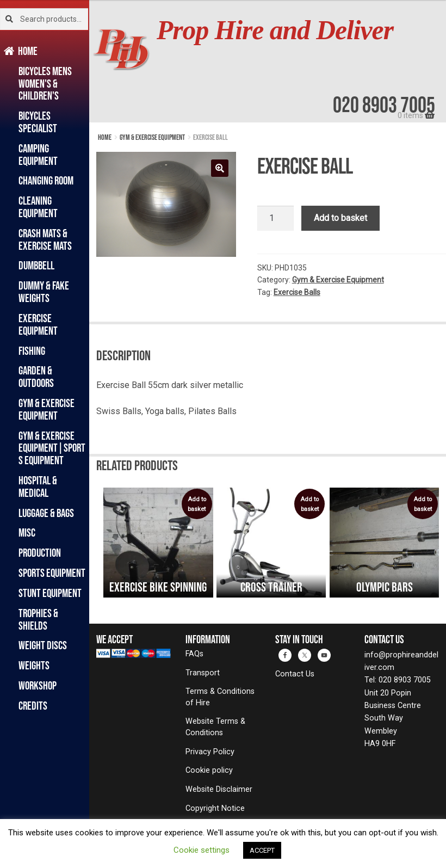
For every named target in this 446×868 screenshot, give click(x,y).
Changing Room (46, 180)
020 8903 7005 (384, 104)
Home (28, 51)
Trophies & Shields (38, 619)
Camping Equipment (38, 155)
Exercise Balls (297, 292)
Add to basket (340, 218)
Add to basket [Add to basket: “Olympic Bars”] (423, 504)
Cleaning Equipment (38, 207)
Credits (33, 706)
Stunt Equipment (50, 593)
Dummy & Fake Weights (44, 292)
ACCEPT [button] (262, 850)
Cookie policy (209, 770)
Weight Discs (43, 645)
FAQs (194, 654)
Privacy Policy (210, 752)
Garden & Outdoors (36, 377)
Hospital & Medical (38, 487)
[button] (220, 168)
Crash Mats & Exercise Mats (45, 239)
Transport (203, 673)
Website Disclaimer (219, 789)
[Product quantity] (276, 218)
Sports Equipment (52, 573)
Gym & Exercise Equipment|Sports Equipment (52, 448)
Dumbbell (36, 265)
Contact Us (295, 674)
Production (40, 553)
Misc (27, 533)
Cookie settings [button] (202, 850)
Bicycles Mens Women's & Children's (45, 84)
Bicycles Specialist (38, 122)
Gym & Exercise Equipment (47, 409)
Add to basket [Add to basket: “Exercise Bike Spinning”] (197, 504)
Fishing (32, 351)
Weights (34, 665)
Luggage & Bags (46, 513)
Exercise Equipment (38, 324)
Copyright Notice (215, 808)
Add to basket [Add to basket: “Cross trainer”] (309, 504)
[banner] (268, 61)
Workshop (38, 685)
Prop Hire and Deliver (275, 30)
